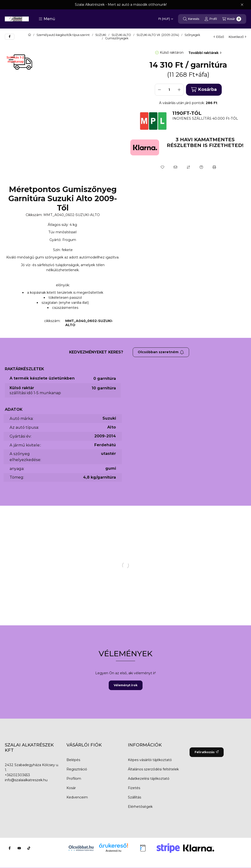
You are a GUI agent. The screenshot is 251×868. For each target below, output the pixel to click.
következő (237, 37)
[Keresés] (191, 19)
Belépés (73, 760)
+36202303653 (17, 775)
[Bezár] (242, 5)
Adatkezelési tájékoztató (149, 779)
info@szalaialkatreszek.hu (26, 780)
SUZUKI (101, 35)
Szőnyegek (192, 35)
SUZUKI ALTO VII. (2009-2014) (158, 35)
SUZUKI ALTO (121, 35)
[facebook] (10, 37)
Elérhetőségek (140, 807)
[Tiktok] (29, 848)
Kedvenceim (77, 797)
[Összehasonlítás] (188, 167)
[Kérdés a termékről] (201, 167)
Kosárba (204, 90)
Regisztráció (77, 769)
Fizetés (134, 788)
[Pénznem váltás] (166, 19)
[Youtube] (19, 848)
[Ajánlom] (175, 167)
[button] (47, 19)
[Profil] (211, 19)
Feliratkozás (207, 752)
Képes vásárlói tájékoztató (150, 760)
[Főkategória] (30, 35)
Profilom (74, 779)
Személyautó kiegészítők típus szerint (63, 35)
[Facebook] (10, 848)
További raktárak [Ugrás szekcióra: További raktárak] (205, 53)
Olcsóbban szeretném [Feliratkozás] (161, 352)
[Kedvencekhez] (162, 167)
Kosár (71, 788)
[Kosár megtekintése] (232, 19)
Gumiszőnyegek (117, 38)
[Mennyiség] (169, 90)
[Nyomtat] (214, 167)
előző (219, 37)
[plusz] (179, 90)
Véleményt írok (126, 685)
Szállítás (134, 797)
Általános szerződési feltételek (153, 769)
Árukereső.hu (113, 851)
